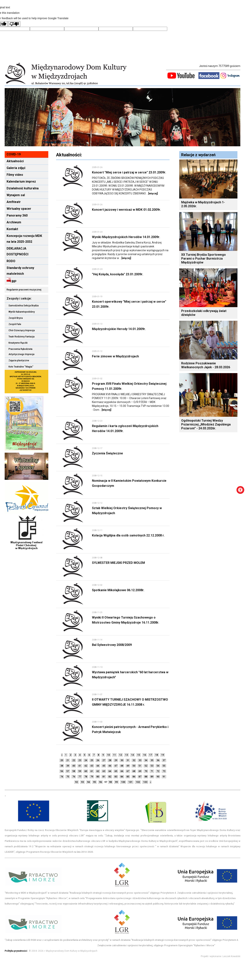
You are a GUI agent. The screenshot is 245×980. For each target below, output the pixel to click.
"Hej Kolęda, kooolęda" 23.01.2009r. (118, 274)
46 (110, 766)
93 (82, 782)
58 (74, 771)
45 (104, 766)
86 (134, 777)
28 (110, 760)
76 (74, 777)
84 (122, 777)
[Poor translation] (14, 24)
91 (164, 777)
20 (62, 760)
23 (80, 760)
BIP (12, 280)
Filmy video (15, 175)
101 (130, 782)
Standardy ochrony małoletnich (20, 271)
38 (62, 766)
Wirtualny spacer (19, 209)
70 (146, 771)
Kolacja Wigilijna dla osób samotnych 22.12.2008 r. (128, 535)
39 (68, 766)
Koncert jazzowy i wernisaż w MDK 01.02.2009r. (126, 210)
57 (68, 771)
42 (86, 766)
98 (110, 782)
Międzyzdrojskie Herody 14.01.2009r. (119, 329)
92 (76, 782)
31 (128, 760)
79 (92, 777)
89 (152, 777)
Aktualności (15, 161)
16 (145, 755)
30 (122, 760)
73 (164, 771)
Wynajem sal (16, 195)
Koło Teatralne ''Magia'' (21, 367)
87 (140, 777)
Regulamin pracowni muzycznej (24, 290)
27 (104, 760)
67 (128, 771)
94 (88, 782)
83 (116, 777)
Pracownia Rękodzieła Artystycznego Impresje (22, 352)
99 (116, 782)
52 (146, 766)
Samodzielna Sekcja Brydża (24, 306)
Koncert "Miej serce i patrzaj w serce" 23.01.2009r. (129, 172)
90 (158, 777)
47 (116, 766)
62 (98, 771)
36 (158, 760)
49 (128, 766)
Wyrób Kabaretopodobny (22, 312)
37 (164, 760)
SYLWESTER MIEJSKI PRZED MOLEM (118, 563)
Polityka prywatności (16, 951)
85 (128, 777)
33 (140, 760)
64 (110, 771)
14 (132, 755)
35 (152, 760)
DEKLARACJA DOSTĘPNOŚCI (17, 251)
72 (158, 771)
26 (98, 760)
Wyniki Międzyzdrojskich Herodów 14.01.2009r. (126, 237)
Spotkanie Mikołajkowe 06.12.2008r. (118, 590)
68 (134, 771)
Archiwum (14, 222)
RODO (11, 261)
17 (151, 755)
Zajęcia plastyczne (19, 360)
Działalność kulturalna (23, 188)
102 (138, 782)
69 (140, 771)
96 (100, 782)
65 (116, 771)
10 (108, 755)
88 (146, 777)
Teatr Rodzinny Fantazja (22, 337)
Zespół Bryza (16, 318)
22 (74, 760)
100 (123, 782)
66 (122, 771)
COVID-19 (14, 154)
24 (86, 760)
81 (104, 777)
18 (157, 755)
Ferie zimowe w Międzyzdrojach (115, 356)
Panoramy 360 (17, 215)
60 (86, 771)
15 (139, 755)
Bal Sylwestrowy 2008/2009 (112, 645)
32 (134, 760)
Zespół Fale (15, 324)
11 (114, 755)
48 (122, 766)
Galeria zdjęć (16, 168)
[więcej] (153, 193)
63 (104, 771)
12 (120, 755)
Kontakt (12, 229)
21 (68, 760)
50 (134, 766)
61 (92, 771)
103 (145, 782)
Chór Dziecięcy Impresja (22, 330)
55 (164, 766)
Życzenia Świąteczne (107, 453)
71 (152, 771)
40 (74, 766)
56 (62, 771)
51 (140, 766)
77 (80, 777)
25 (92, 760)
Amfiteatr (14, 202)
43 (92, 766)
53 (152, 766)
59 (80, 771)
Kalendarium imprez (21, 182)
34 (146, 760)
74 (62, 777)
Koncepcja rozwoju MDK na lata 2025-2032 (24, 239)
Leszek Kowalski (231, 956)
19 (163, 755)
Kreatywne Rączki (18, 343)
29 (116, 760)
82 (110, 777)
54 (158, 766)
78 (86, 777)
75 (68, 777)
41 (80, 766)
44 (98, 766)
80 (98, 777)
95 (94, 782)
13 (126, 755)
